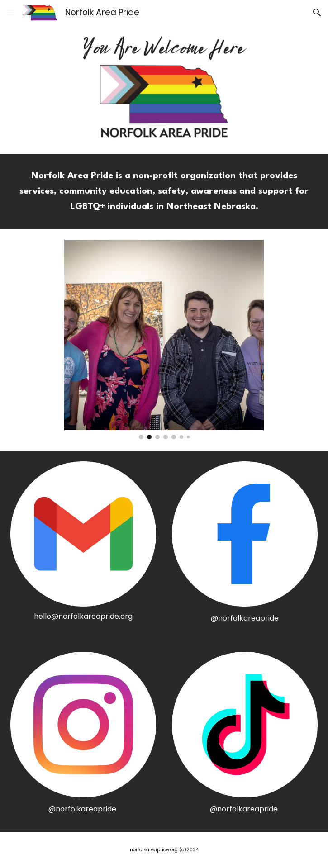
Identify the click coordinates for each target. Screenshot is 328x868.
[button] (11, 12)
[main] (164, 191)
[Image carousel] (164, 339)
